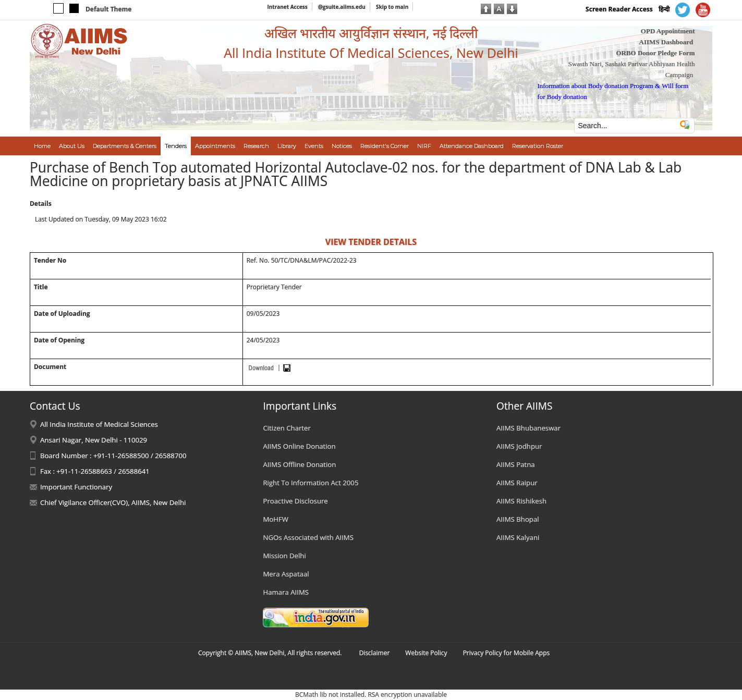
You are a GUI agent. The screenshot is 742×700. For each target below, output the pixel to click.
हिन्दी (664, 9)
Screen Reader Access (619, 9)
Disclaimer (375, 653)
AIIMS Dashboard (666, 42)
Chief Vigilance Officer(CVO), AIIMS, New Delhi (113, 502)
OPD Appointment (668, 31)
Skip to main (392, 7)
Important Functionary (76, 487)
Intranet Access (287, 7)
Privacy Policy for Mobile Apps (507, 653)
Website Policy (426, 653)
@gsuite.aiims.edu (342, 7)
